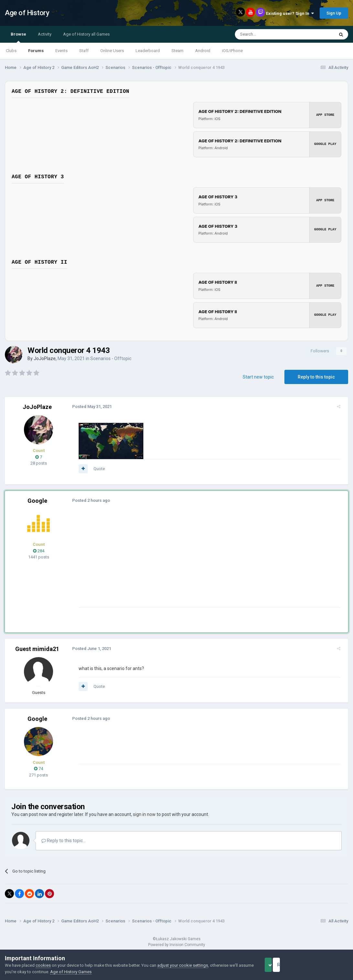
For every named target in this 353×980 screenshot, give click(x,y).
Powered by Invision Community (177, 945)
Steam (177, 51)
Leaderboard (148, 51)
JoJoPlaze (45, 358)
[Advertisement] (194, 562)
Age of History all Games (86, 34)
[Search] (269, 34)
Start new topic (258, 377)
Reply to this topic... (64, 841)
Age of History (27, 13)
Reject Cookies (326, 965)
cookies (43, 965)
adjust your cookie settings (183, 965)
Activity (45, 34)
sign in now (144, 814)
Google (37, 501)
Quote (97, 469)
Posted (89, 407)
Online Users (112, 51)
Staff (84, 51)
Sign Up (334, 13)
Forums (36, 51)
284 (39, 551)
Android (203, 51)
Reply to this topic (316, 377)
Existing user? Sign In (290, 13)
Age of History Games (87, 972)
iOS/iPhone (232, 51)
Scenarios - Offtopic (111, 358)
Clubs (11, 51)
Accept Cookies (277, 965)
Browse (18, 37)
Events (61, 51)
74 (39, 769)
